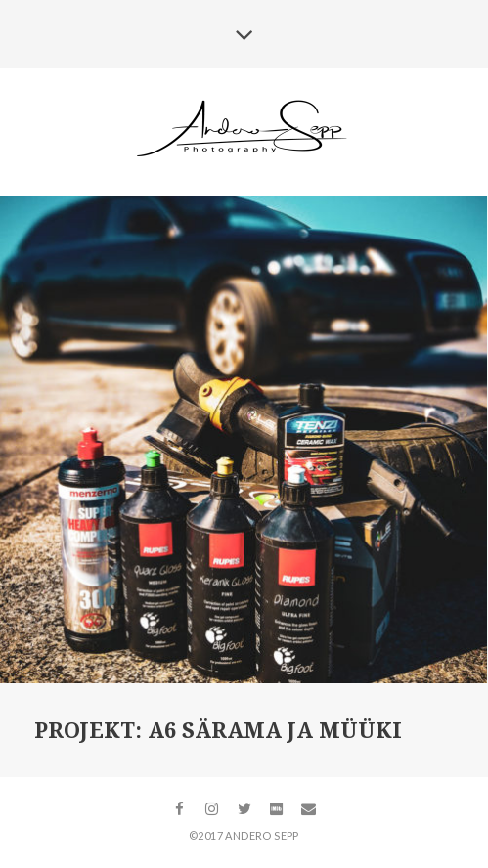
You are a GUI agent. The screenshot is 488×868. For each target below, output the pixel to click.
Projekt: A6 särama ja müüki (218, 731)
